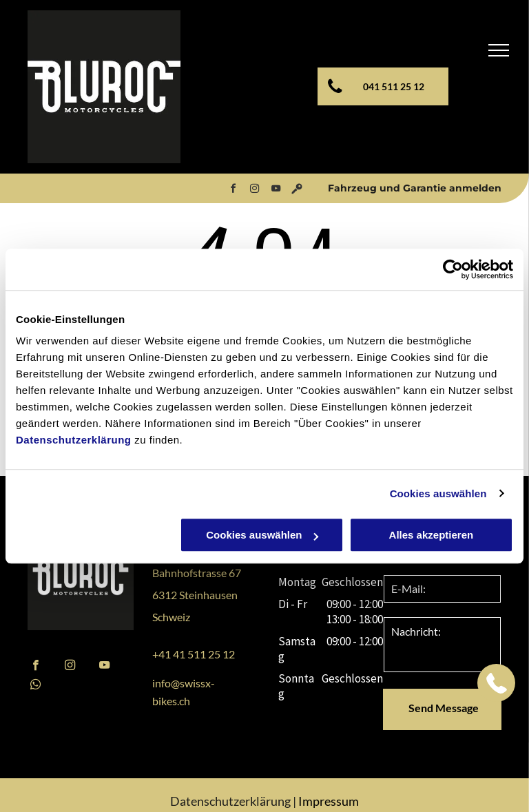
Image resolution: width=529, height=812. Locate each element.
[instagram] (254, 190)
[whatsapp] (35, 686)
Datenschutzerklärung (74, 440)
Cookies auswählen (438, 493)
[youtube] (276, 190)
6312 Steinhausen (195, 595)
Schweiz (171, 617)
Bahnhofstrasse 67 (197, 573)
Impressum (329, 801)
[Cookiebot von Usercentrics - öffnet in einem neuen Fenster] (453, 269)
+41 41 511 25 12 (194, 654)
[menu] (499, 50)
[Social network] (297, 190)
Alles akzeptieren (432, 535)
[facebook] (233, 190)
